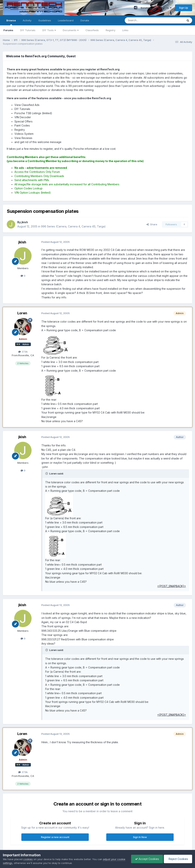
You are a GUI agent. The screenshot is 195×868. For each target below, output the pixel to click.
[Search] (144, 20)
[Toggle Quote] (47, 474)
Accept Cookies (147, 859)
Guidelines (45, 20)
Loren (22, 313)
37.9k (23, 352)
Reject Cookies (178, 859)
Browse (11, 22)
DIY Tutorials (28, 30)
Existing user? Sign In (156, 8)
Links (125, 30)
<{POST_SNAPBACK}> (172, 586)
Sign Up (184, 8)
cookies (28, 859)
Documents (71, 30)
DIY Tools (49, 30)
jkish (22, 242)
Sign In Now (140, 837)
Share (152, 224)
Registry (110, 30)
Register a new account (55, 837)
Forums (8, 30)
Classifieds (92, 30)
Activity (27, 20)
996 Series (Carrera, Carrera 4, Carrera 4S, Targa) (73, 226)
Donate (85, 20)
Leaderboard (66, 20)
